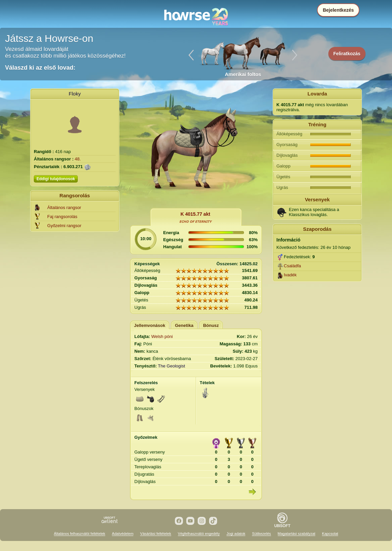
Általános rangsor (64, 208)
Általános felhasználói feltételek (80, 534)
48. (78, 159)
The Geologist (171, 366)
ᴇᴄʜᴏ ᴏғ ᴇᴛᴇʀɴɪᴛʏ (195, 221)
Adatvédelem (123, 534)
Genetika (184, 325)
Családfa (292, 266)
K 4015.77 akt (195, 214)
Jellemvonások (150, 325)
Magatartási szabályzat (297, 534)
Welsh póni (162, 336)
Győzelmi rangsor (64, 226)
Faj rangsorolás (62, 217)
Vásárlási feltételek (155, 534)
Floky (75, 94)
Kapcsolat (330, 534)
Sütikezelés (261, 534)
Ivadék (290, 275)
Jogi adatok (236, 534)
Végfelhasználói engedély (199, 534)
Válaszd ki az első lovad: (40, 68)
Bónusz (211, 325)
